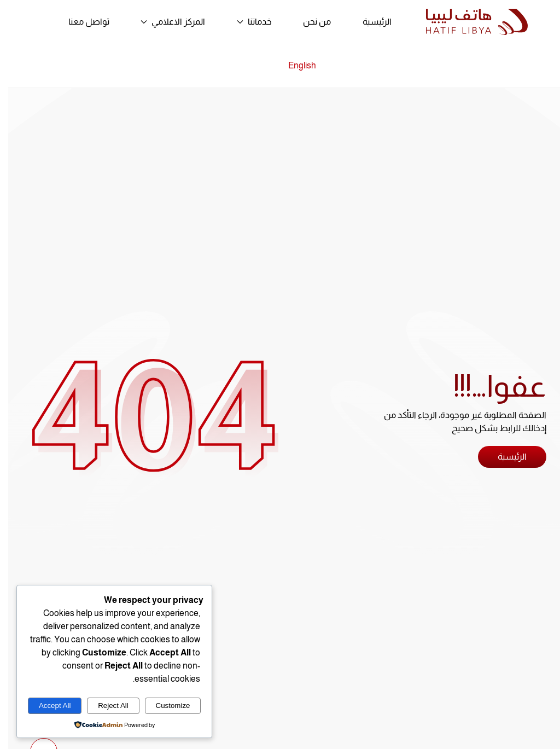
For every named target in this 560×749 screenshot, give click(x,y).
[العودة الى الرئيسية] (469, 22)
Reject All (105, 706)
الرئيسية (369, 22)
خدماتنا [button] (246, 22)
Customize (165, 706)
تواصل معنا (81, 22)
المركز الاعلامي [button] (165, 22)
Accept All (47, 706)
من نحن (309, 22)
